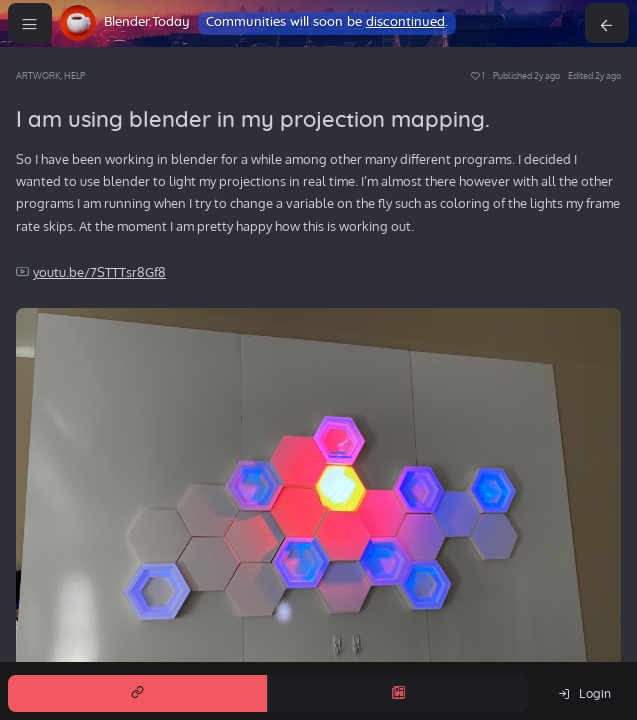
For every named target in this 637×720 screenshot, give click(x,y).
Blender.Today (147, 22)
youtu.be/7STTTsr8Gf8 (99, 272)
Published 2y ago (526, 75)
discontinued (405, 22)
